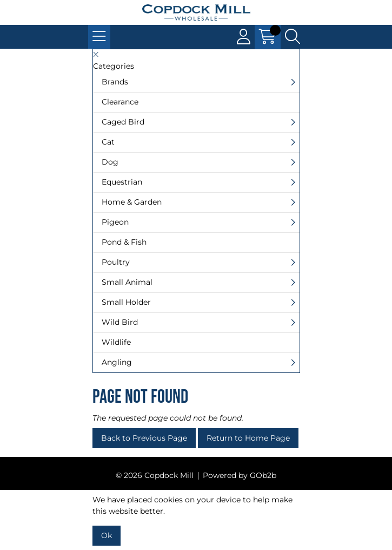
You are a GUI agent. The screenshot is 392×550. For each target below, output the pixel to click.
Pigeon (115, 222)
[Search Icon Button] (293, 37)
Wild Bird (120, 322)
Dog (110, 162)
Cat (108, 142)
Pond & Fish (124, 242)
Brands (115, 82)
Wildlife (116, 342)
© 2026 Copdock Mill (155, 475)
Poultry (116, 262)
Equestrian (122, 182)
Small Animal (127, 282)
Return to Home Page (248, 438)
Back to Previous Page (144, 438)
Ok (107, 535)
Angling (117, 362)
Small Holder (126, 302)
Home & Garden (132, 202)
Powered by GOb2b (240, 475)
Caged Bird (123, 122)
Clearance (120, 102)
